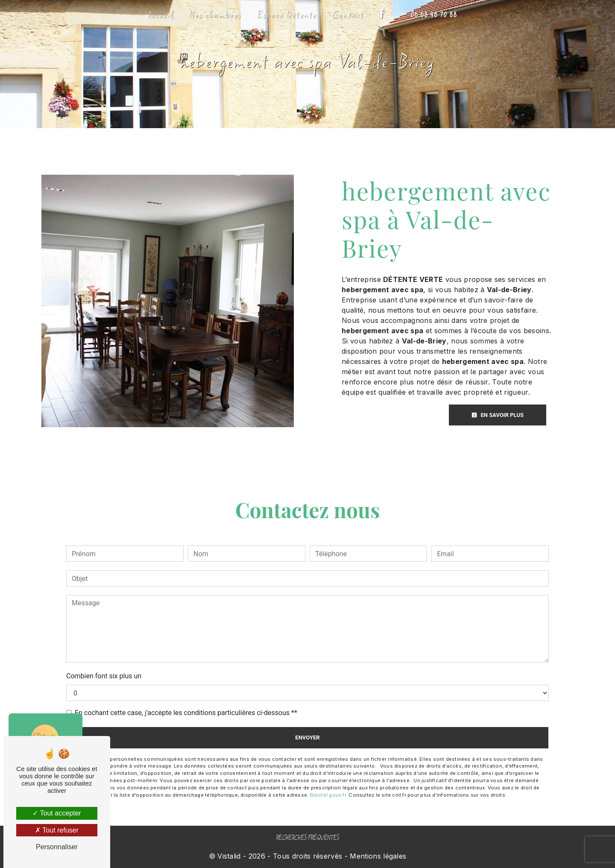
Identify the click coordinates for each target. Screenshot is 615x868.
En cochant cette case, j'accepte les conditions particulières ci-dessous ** (186, 713)
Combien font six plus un (104, 676)
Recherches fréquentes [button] (307, 838)
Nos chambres (216, 15)
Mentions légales (377, 856)
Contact (348, 15)
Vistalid (229, 856)
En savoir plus (498, 415)
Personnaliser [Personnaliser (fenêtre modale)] (57, 847)
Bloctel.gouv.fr (328, 795)
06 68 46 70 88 (434, 15)
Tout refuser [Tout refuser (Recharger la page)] (57, 830)
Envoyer (307, 738)
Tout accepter (57, 813)
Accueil (161, 15)
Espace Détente (287, 15)
